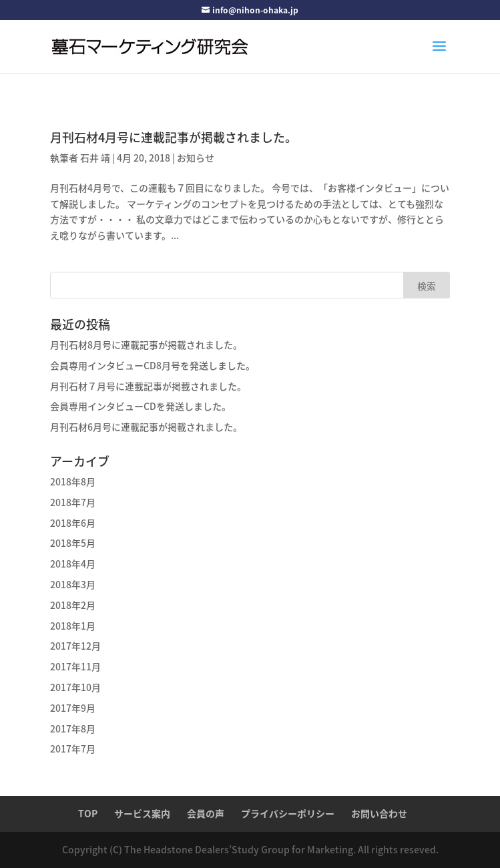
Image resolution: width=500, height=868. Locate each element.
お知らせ (196, 158)
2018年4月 (73, 564)
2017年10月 (75, 687)
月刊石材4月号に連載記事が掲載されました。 (174, 137)
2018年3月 (73, 584)
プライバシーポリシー (288, 813)
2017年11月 (75, 666)
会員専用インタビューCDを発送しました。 (141, 406)
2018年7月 (73, 502)
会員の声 (206, 813)
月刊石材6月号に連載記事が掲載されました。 (146, 427)
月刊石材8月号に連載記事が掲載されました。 (146, 345)
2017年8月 (73, 728)
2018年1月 (73, 626)
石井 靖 (95, 158)
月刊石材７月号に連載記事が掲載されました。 (148, 386)
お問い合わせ (379, 813)
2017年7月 (73, 748)
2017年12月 (75, 646)
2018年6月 (73, 523)
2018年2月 (73, 605)
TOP (88, 813)
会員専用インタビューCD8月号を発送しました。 (153, 365)
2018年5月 (73, 543)
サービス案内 (142, 813)
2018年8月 (73, 481)
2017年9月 (73, 708)
